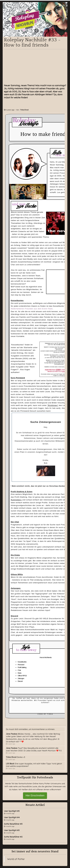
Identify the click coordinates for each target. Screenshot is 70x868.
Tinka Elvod (24, 110)
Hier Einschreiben (35, 795)
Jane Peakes (12, 734)
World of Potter (16, 859)
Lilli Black (10, 764)
